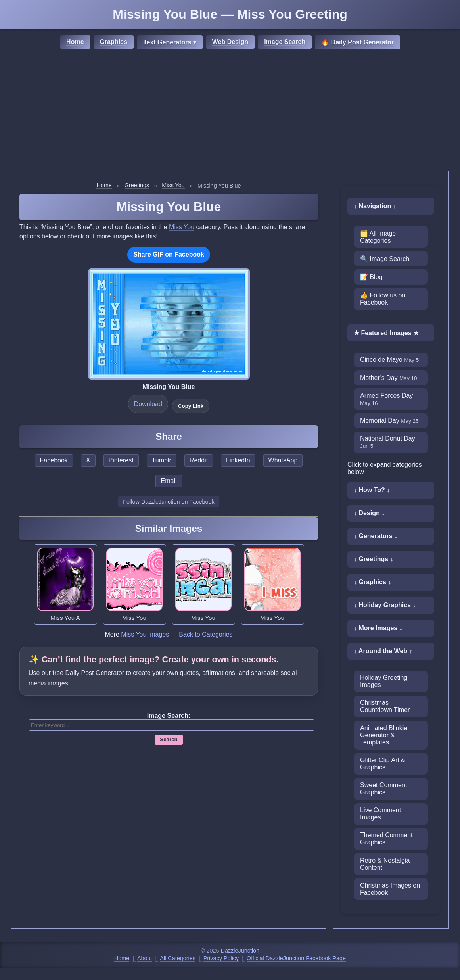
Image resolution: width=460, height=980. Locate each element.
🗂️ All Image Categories (378, 237)
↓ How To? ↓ (372, 490)
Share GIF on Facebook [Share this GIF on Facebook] (169, 254)
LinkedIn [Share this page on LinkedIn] (238, 460)
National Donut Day (388, 442)
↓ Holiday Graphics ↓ (385, 605)
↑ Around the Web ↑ (383, 651)
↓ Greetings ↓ (374, 559)
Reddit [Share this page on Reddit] (199, 460)
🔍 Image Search (385, 259)
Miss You (173, 185)
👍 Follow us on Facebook (383, 299)
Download (148, 404)
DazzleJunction (240, 951)
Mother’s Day (389, 378)
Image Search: (169, 716)
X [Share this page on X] (88, 460)
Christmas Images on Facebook (390, 889)
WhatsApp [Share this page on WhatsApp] (283, 460)
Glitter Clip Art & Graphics (383, 764)
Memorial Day (389, 421)
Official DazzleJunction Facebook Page (296, 958)
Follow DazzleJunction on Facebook (169, 502)
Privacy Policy (221, 958)
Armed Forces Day (386, 399)
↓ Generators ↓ (376, 536)
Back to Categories (206, 634)
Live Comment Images (380, 814)
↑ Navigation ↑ (375, 206)
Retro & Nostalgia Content (385, 864)
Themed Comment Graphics (386, 839)
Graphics (114, 42)
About (145, 958)
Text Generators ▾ (170, 42)
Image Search (285, 42)
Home (75, 42)
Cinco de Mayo (389, 360)
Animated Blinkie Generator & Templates (384, 735)
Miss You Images (145, 634)
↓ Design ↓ (369, 513)
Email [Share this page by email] (169, 481)
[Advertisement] (230, 111)
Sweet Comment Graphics (383, 789)
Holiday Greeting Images (384, 681)
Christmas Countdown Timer (385, 706)
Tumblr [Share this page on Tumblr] (162, 460)
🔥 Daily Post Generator (357, 42)
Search (169, 739)
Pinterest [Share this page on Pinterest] (121, 460)
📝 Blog (371, 277)
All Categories (178, 958)
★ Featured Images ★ (386, 333)
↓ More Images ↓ (378, 628)
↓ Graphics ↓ (372, 582)
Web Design (230, 42)
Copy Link (191, 406)
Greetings (137, 185)
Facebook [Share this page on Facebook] (54, 460)
